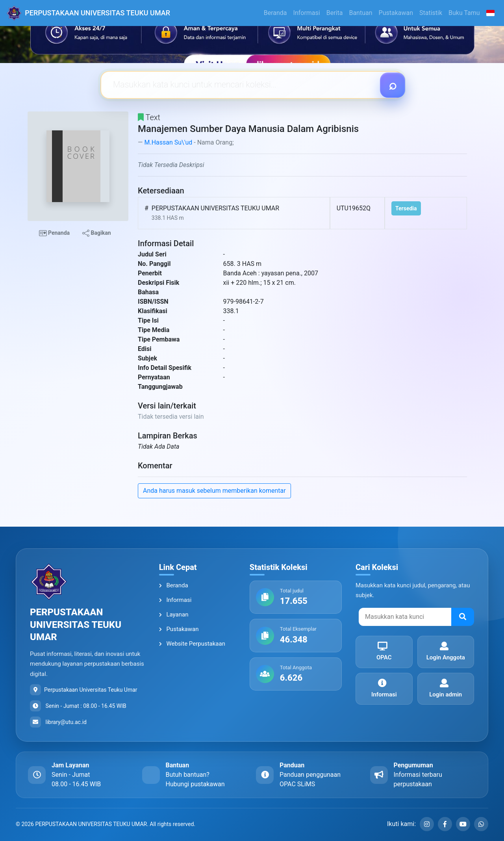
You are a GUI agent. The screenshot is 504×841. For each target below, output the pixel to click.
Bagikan (96, 233)
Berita (335, 13)
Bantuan (360, 13)
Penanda (55, 233)
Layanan (174, 615)
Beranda (275, 13)
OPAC (383, 651)
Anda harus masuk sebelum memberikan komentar (214, 491)
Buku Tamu (464, 13)
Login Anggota (444, 651)
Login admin (444, 688)
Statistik (431, 13)
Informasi (307, 13)
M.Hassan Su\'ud (168, 142)
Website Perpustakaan (192, 644)
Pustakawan (396, 13)
